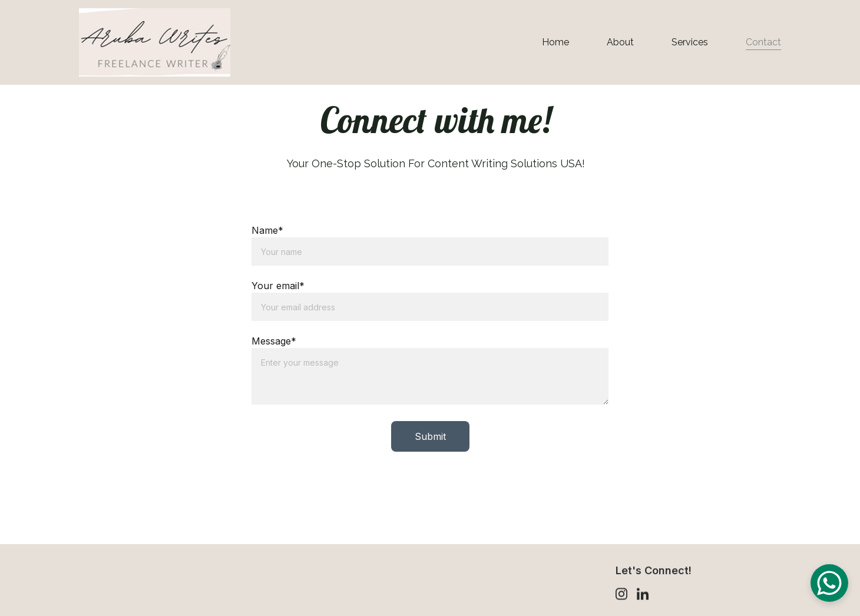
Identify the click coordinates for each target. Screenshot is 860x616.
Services (690, 42)
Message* (274, 342)
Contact (763, 42)
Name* (267, 231)
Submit (430, 438)
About (620, 42)
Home (555, 42)
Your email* (278, 287)
